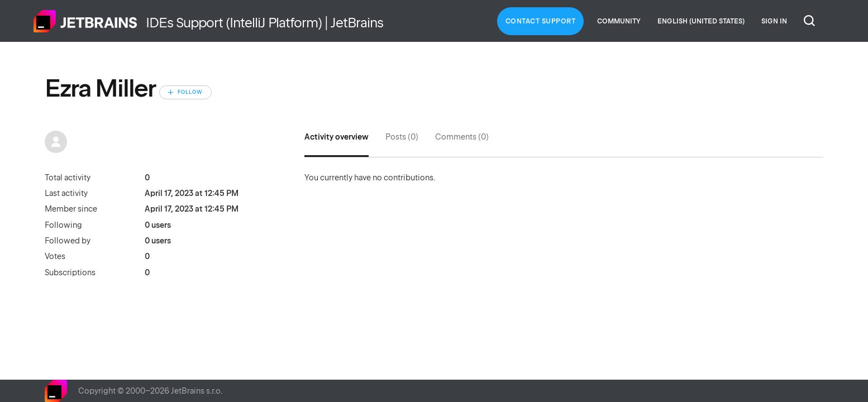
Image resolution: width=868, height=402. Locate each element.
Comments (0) (462, 137)
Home (85, 21)
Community (619, 21)
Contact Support (541, 21)
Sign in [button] (774, 21)
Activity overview (337, 137)
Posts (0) (402, 137)
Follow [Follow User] (190, 92)
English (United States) (701, 21)
